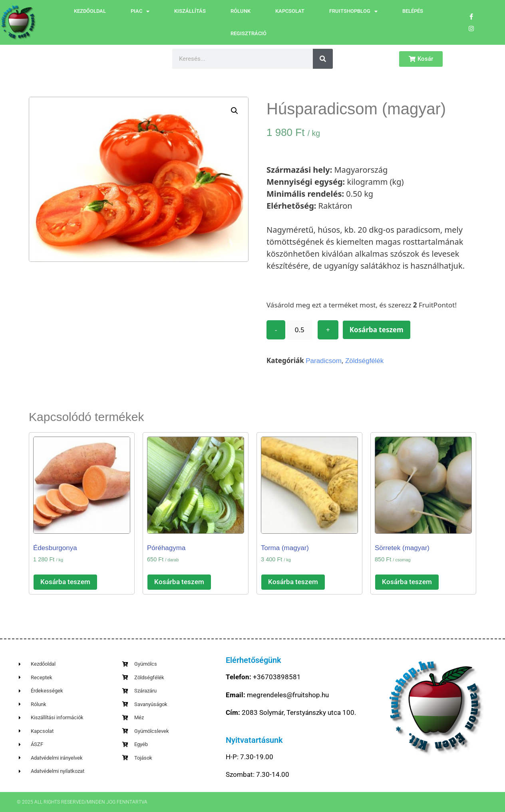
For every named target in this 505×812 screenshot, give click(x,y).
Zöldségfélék (364, 361)
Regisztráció (249, 33)
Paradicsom (324, 361)
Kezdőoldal (90, 11)
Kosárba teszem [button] (65, 582)
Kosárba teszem (377, 330)
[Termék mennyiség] (300, 330)
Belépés (413, 11)
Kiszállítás (190, 11)
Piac (140, 11)
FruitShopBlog (353, 11)
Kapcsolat (290, 11)
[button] (235, 111)
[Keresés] (323, 59)
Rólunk (241, 11)
